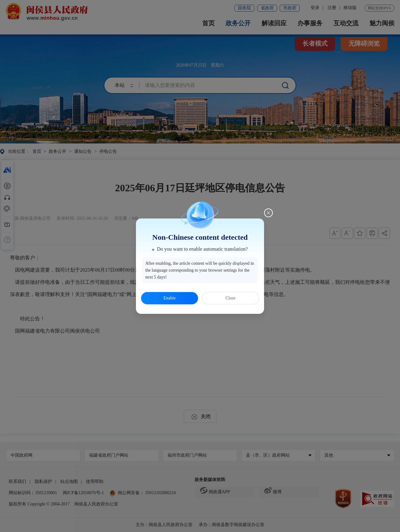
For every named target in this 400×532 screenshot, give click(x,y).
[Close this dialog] (268, 213)
